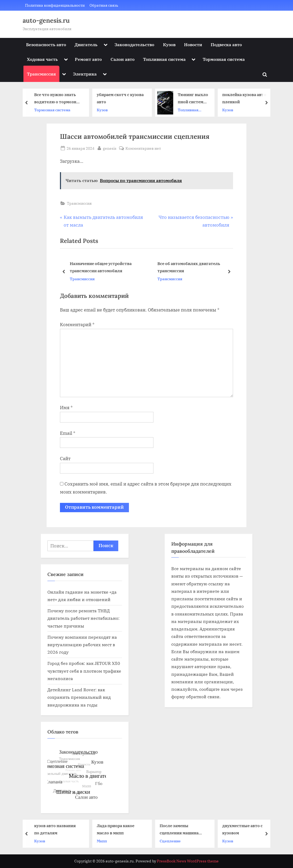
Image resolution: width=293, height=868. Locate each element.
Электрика (85, 74)
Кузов (169, 44)
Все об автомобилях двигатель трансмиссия (189, 267)
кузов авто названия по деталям (57, 829)
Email (68, 433)
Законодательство (134, 44)
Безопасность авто (46, 44)
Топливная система (164, 59)
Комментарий (77, 325)
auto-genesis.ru (46, 20)
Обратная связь (104, 5)
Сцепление (172, 841)
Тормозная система (224, 59)
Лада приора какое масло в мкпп (118, 829)
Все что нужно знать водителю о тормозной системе (60, 99)
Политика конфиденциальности (55, 5)
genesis (110, 148)
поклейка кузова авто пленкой (246, 98)
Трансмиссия (41, 74)
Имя (66, 408)
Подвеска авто (226, 44)
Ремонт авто (88, 59)
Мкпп (104, 841)
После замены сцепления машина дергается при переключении (181, 830)
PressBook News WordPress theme (188, 861)
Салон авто (123, 59)
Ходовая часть (42, 59)
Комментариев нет (143, 148)
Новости (193, 44)
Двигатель (86, 44)
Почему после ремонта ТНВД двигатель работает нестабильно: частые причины (84, 618)
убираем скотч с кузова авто (122, 98)
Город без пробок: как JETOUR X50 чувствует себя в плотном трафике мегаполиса (84, 671)
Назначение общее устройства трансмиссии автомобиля (101, 267)
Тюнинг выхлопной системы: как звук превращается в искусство (195, 99)
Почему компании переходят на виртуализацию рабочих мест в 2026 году (82, 645)
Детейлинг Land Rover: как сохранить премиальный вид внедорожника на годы (79, 697)
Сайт (65, 459)
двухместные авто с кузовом (245, 829)
